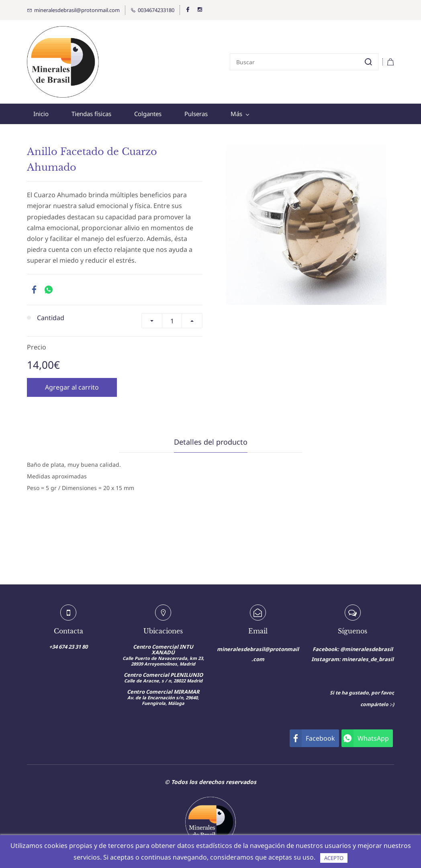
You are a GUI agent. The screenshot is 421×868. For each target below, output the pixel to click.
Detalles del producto (211, 442)
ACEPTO (334, 858)
